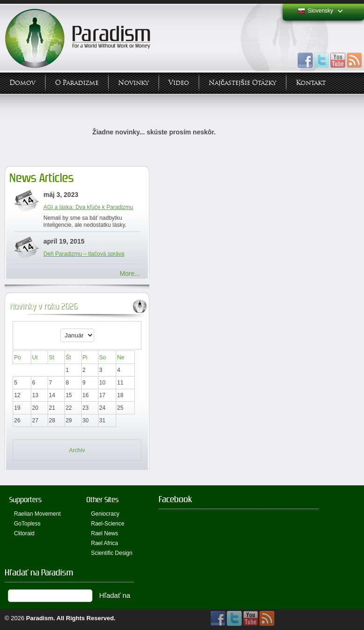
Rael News (105, 533)
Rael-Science (108, 524)
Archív (77, 450)
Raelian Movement (37, 514)
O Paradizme (77, 83)
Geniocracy (105, 514)
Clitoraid (24, 533)
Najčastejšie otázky (242, 83)
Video (179, 83)
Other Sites (102, 500)
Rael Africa (105, 543)
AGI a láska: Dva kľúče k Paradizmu (88, 207)
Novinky (133, 83)
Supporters (25, 500)
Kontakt (311, 83)
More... (130, 273)
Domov (22, 83)
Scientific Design (112, 553)
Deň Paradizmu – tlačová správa (84, 254)
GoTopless (27, 524)
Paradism (40, 618)
